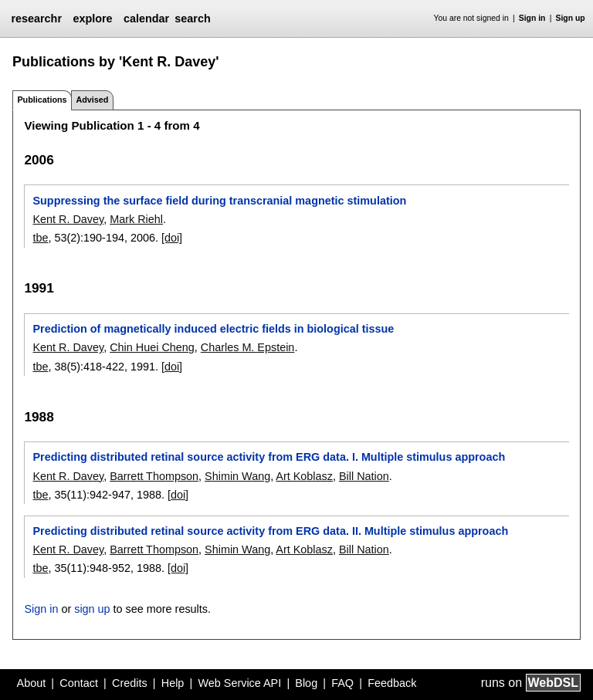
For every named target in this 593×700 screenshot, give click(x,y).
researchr (36, 19)
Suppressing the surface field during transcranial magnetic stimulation (219, 201)
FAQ (342, 683)
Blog (306, 683)
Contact (79, 683)
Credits (130, 683)
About (32, 683)
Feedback (392, 683)
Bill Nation (364, 476)
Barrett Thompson (154, 476)
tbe (40, 238)
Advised (92, 100)
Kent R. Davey (68, 219)
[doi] (172, 238)
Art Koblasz (304, 476)
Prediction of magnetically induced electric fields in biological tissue (213, 329)
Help (173, 683)
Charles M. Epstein (248, 347)
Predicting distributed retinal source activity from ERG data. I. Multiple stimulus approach (269, 457)
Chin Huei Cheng (152, 347)
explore (92, 19)
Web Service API (239, 683)
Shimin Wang (237, 476)
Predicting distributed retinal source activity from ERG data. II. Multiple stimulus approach (270, 531)
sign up (92, 609)
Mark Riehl (136, 219)
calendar (146, 19)
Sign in (532, 18)
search (192, 19)
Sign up (571, 18)
